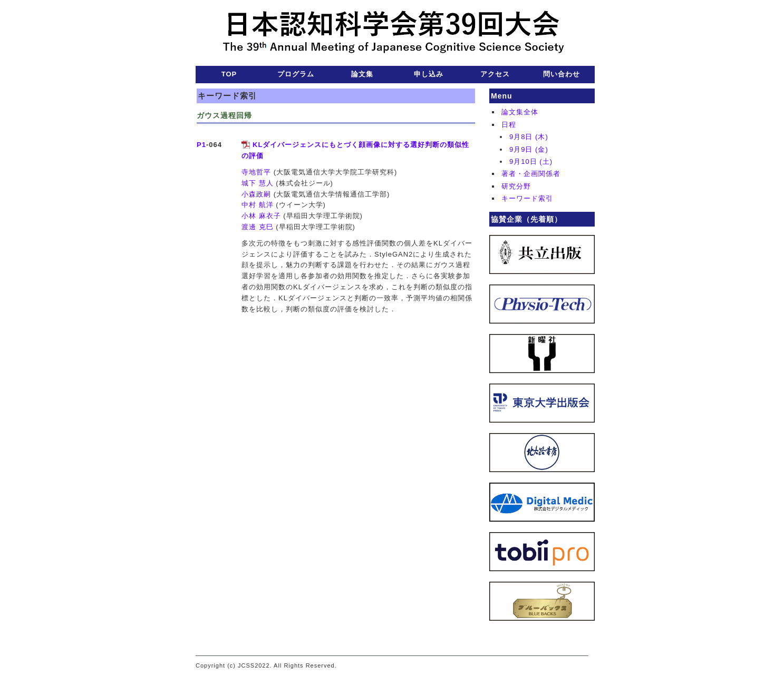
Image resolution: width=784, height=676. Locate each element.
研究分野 (516, 186)
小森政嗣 (256, 194)
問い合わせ (562, 74)
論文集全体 (520, 112)
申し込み (429, 74)
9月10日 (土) (531, 161)
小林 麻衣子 (261, 216)
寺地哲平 (256, 172)
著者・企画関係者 (531, 174)
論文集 (362, 74)
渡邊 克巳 (258, 227)
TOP (229, 74)
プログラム (296, 74)
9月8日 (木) (529, 137)
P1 (201, 145)
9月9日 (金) (529, 149)
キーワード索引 (527, 198)
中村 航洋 (258, 205)
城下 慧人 (258, 183)
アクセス (495, 74)
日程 (509, 125)
